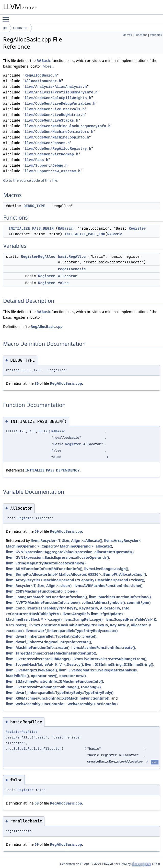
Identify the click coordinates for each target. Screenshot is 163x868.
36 (37, 383)
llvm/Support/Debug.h (46, 165)
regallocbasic (72, 269)
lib (5, 28)
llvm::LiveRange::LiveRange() (31, 670)
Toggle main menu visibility (7, 17)
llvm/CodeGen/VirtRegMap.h (51, 154)
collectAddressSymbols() (103, 602)
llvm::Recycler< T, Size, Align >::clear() (39, 586)
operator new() (44, 676)
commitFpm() (139, 602)
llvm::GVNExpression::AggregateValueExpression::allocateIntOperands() (70, 552)
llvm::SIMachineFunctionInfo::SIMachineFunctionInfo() (55, 681)
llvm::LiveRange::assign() (106, 569)
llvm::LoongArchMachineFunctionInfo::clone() (46, 597)
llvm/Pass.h (36, 160)
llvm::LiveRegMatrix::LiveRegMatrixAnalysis (98, 670)
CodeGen (20, 28)
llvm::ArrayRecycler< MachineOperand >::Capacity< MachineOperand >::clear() (75, 580)
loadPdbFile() (17, 676)
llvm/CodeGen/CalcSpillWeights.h (58, 98)
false (63, 283)
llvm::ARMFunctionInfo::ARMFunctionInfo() (44, 569)
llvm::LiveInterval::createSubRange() (38, 659)
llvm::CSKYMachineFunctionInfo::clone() (41, 591)
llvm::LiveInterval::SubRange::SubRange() (42, 687)
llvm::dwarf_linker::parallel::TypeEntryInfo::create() (51, 636)
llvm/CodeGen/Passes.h (47, 143)
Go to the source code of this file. (31, 180)
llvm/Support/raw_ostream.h (52, 171)
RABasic (44, 61)
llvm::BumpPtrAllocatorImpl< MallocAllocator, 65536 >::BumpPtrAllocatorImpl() (76, 574)
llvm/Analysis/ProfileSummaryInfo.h (61, 92)
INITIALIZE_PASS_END (85, 234)
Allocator (68, 276)
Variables (156, 35)
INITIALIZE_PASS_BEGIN (31, 228)
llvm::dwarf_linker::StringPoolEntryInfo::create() (48, 642)
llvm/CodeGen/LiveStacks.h (51, 120)
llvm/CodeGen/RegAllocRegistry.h (58, 149)
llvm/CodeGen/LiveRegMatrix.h (55, 115)
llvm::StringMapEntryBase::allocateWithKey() (46, 563)
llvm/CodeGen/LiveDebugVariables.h (60, 104)
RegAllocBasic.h (41, 75)
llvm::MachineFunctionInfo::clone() (120, 597)
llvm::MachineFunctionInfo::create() (38, 647)
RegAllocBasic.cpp (47, 326)
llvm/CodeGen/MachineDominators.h (59, 132)
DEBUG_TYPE (34, 206)
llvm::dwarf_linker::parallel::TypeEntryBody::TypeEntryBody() (60, 693)
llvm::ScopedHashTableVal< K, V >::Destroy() (44, 664)
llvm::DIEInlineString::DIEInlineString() (119, 664)
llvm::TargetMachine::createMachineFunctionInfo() (51, 653)
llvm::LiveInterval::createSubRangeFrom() (109, 659)
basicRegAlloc (72, 256)
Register (137, 228)
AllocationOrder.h (43, 81)
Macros (127, 35)
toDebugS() (91, 687)
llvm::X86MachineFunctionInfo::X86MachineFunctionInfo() (58, 698)
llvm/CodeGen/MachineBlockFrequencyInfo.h (67, 126)
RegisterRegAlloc (38, 256)
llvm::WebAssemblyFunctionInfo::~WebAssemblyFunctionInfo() (62, 704)
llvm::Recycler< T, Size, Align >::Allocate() (66, 540)
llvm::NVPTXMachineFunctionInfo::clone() (43, 602)
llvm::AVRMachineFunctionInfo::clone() (108, 586)
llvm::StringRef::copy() (83, 619)
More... (48, 66)
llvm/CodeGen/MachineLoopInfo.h (57, 137)
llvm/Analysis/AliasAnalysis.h (56, 87)
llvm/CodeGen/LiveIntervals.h (55, 109)
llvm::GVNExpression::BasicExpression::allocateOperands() (57, 557)
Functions (141, 35)
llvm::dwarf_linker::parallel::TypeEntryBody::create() (72, 631)
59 (37, 531)
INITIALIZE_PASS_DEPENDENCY (53, 470)
